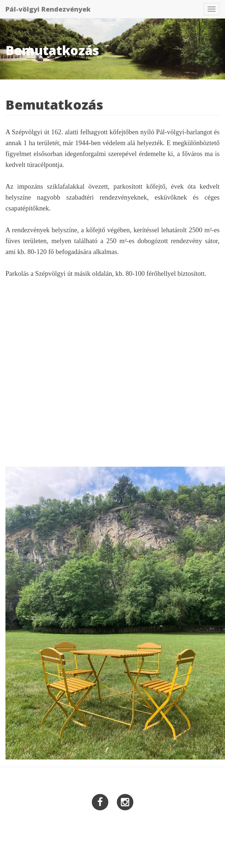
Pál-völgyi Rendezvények (48, 9)
